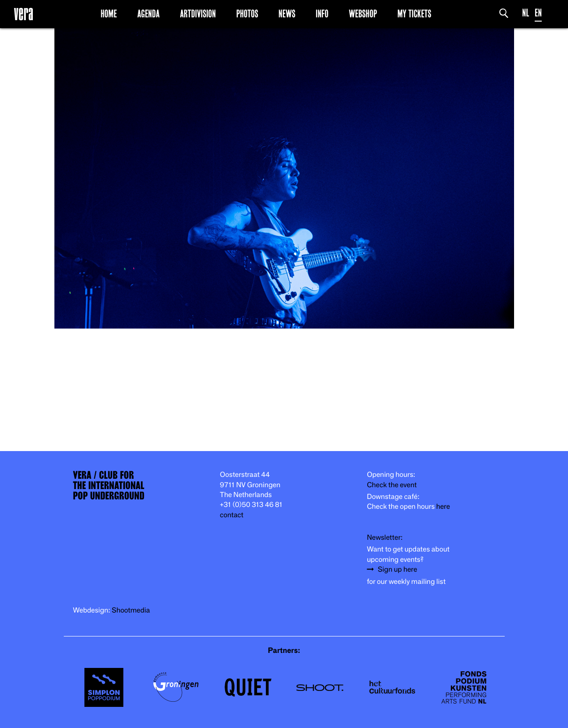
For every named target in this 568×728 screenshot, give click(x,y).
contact (232, 515)
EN (538, 13)
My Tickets (414, 14)
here (443, 507)
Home (109, 14)
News (287, 14)
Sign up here (397, 570)
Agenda (149, 14)
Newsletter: (385, 538)
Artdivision (198, 14)
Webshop (363, 14)
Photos (247, 14)
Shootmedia (131, 610)
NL (526, 13)
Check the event (392, 485)
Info (322, 14)
